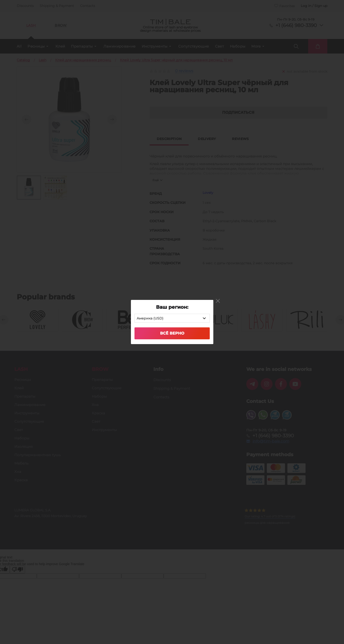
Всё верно (172, 333)
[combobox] (172, 318)
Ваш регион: (172, 307)
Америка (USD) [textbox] (150, 318)
